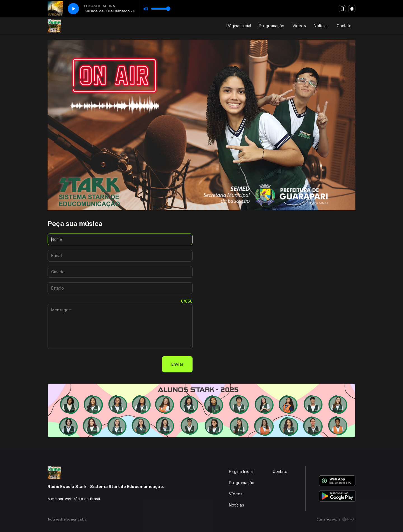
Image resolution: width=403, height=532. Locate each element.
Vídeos (299, 26)
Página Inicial (239, 26)
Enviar (177, 364)
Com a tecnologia (336, 519)
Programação (272, 26)
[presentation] (90, 364)
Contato (344, 26)
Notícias (321, 26)
